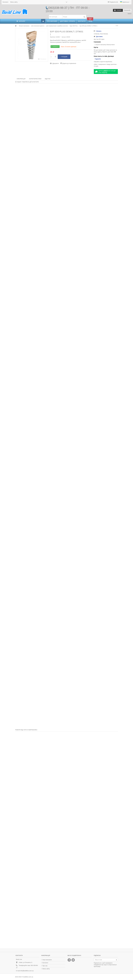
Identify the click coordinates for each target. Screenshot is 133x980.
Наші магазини (47, 960)
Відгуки (48, 79)
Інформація (21, 79)
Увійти (129, 14)
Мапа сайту (14, 2)
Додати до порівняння (69, 63)
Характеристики (35, 79)
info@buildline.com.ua (27, 971)
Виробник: (53, 37)
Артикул (64, 37)
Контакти (5, 2)
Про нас (45, 966)
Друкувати (55, 63)
